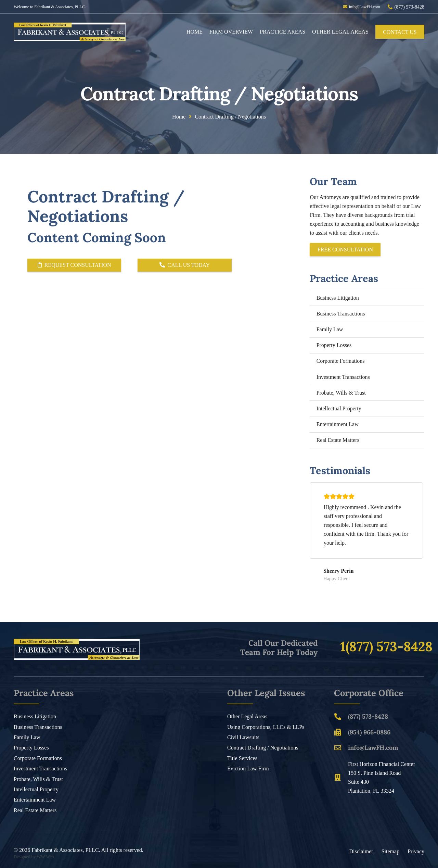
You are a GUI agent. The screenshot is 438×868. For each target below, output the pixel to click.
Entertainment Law (338, 424)
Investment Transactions (343, 377)
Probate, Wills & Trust (341, 393)
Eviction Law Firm (248, 768)
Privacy (416, 851)
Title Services (242, 758)
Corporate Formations (341, 361)
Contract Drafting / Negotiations (263, 748)
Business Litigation (338, 298)
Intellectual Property (339, 408)
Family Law (330, 329)
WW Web (45, 857)
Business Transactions (341, 314)
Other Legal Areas (247, 716)
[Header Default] (70, 32)
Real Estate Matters (338, 440)
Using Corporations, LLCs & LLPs (266, 727)
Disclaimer (361, 851)
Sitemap (390, 851)
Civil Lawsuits (243, 737)
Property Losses (334, 345)
